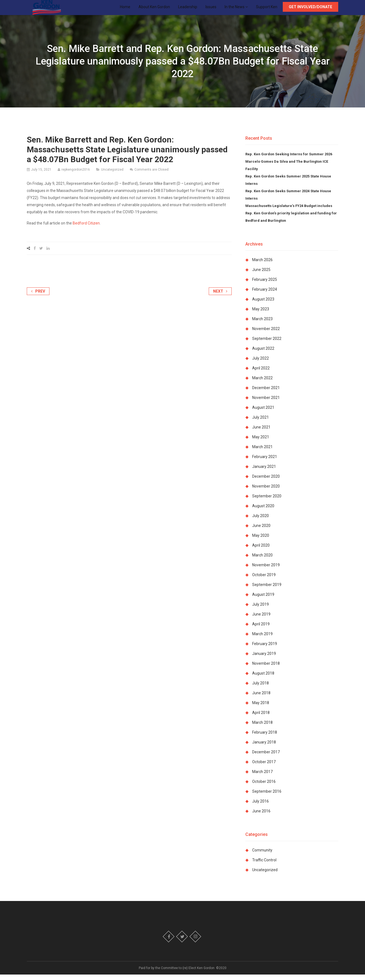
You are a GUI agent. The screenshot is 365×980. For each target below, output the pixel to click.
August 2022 (263, 354)
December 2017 (266, 757)
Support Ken (267, 10)
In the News (236, 10)
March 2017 (262, 777)
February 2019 (265, 649)
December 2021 (266, 393)
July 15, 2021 (41, 175)
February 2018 (265, 738)
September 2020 (267, 501)
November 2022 (266, 334)
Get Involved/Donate (310, 10)
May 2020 (261, 541)
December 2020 (266, 482)
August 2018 (263, 679)
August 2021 (263, 413)
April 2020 (261, 551)
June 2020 (261, 531)
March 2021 (262, 452)
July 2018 (260, 689)
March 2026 (262, 265)
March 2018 (262, 728)
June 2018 (261, 698)
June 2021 (261, 433)
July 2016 (260, 807)
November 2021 (266, 403)
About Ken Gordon (154, 10)
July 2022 (260, 364)
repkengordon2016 (76, 175)
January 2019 (264, 659)
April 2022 (261, 374)
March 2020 (262, 561)
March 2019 (262, 639)
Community (262, 856)
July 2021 (260, 423)
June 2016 (261, 816)
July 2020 (260, 521)
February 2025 (265, 285)
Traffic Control (264, 865)
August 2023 (263, 305)
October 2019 (264, 580)
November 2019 (266, 570)
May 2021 (261, 442)
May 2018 (261, 708)
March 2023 (262, 324)
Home (125, 10)
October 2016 (264, 787)
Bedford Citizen (86, 229)
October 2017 (264, 767)
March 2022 (262, 383)
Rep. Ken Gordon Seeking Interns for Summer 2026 (289, 160)
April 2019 (261, 629)
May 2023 (261, 314)
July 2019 (260, 610)
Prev (38, 297)
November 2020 (266, 492)
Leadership (188, 10)
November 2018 (266, 669)
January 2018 (264, 748)
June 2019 (261, 620)
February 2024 (265, 295)
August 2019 (263, 600)
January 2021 (264, 472)
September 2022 (267, 344)
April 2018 (261, 718)
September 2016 (267, 797)
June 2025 (261, 275)
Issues (211, 10)
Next (220, 297)
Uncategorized (112, 175)
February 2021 (265, 462)
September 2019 (267, 590)
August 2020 (263, 511)
